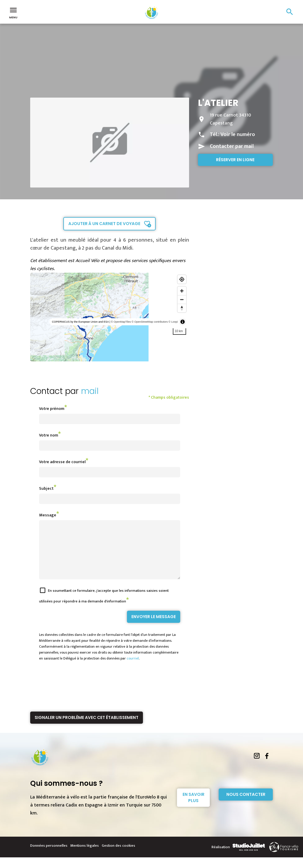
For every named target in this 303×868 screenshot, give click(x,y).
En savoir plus (194, 808)
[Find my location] (182, 279)
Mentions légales (85, 856)
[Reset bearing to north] (182, 308)
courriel (133, 669)
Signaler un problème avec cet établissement (87, 728)
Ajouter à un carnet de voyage (104, 224)
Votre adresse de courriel (62, 462)
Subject (46, 488)
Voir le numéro (238, 135)
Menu (13, 12)
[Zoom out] (182, 299)
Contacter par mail (232, 146)
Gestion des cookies (119, 856)
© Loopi (173, 322)
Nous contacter (246, 805)
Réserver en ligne (235, 160)
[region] (110, 317)
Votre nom (49, 435)
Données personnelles (49, 856)
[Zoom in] (182, 291)
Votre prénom (52, 409)
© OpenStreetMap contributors (150, 322)
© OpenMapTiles (121, 322)
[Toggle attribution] (183, 322)
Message (48, 515)
